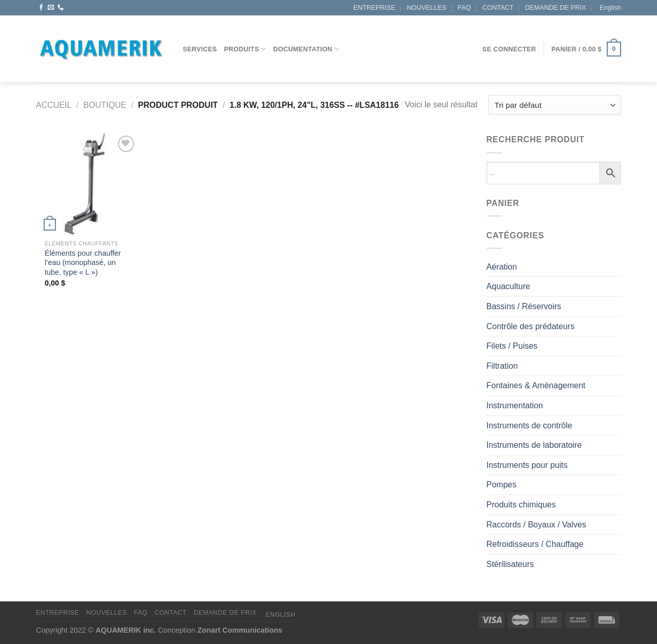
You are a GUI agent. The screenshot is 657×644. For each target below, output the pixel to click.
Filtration (502, 366)
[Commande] (555, 105)
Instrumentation (515, 405)
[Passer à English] (609, 8)
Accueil (54, 105)
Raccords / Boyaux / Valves (536, 525)
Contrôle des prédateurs (531, 326)
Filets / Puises (512, 346)
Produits (245, 49)
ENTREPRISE (374, 7)
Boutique (105, 105)
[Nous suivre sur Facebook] (41, 8)
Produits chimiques (521, 505)
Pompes (502, 485)
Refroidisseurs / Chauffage (535, 544)
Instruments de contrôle (529, 425)
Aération (502, 267)
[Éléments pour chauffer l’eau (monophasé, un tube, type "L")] (86, 184)
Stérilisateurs (510, 564)
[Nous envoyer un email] (51, 8)
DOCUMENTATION (306, 49)
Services (200, 49)
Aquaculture (508, 286)
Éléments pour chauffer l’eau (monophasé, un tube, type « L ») (83, 263)
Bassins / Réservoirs (524, 306)
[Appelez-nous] (61, 8)
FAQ (465, 7)
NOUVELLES (427, 7)
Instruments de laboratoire (534, 445)
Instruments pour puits (527, 465)
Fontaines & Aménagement (536, 385)
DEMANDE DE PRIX (556, 7)
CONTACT (498, 7)
